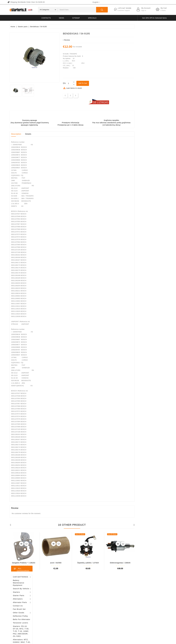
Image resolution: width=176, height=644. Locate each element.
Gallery (113, 610)
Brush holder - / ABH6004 (27, 151)
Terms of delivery (116, 589)
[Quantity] (102, 83)
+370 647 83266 (20, 594)
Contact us (114, 618)
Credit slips (54, 601)
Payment (113, 605)
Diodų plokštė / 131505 (27, 176)
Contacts (46, 18)
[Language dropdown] (96, 2)
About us (113, 601)
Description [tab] (48, 134)
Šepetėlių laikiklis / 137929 (120, 563)
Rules (112, 597)
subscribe (155, 622)
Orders (52, 597)
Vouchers (53, 610)
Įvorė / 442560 (88, 563)
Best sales (80, 597)
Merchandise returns (57, 593)
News (61, 18)
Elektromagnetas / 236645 (152, 563)
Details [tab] (60, 134)
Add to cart (115, 83)
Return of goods (116, 614)
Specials (92, 18)
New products (81, 593)
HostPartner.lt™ (38, 641)
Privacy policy (115, 593)
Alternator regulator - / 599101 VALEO (29, 139)
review (99, 40)
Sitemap (76, 18)
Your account (58, 584)
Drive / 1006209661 (29, 163)
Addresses (53, 605)
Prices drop (81, 589)
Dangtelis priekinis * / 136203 (56, 563)
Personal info (54, 589)
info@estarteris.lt (20, 598)
